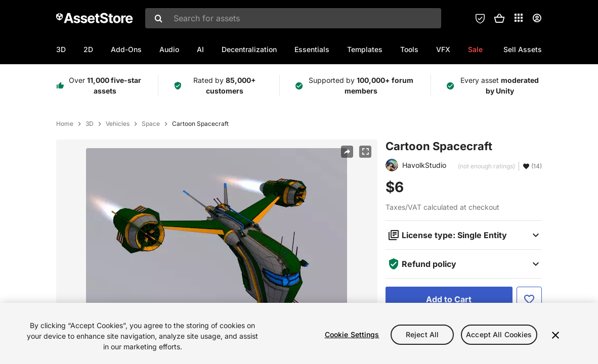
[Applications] (519, 18)
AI (200, 49)
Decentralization (249, 49)
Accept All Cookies (499, 337)
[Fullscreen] (365, 152)
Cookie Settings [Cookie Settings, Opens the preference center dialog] (352, 337)
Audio (169, 49)
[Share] (347, 152)
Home (65, 124)
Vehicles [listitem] (118, 124)
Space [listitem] (151, 124)
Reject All (422, 337)
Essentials (312, 49)
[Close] (556, 338)
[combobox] (293, 18)
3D (61, 49)
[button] (499, 18)
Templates (365, 49)
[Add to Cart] (449, 299)
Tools (409, 49)
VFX (443, 49)
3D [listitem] (90, 124)
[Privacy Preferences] (480, 18)
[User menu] (537, 18)
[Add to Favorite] (529, 299)
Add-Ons (126, 49)
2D (88, 49)
